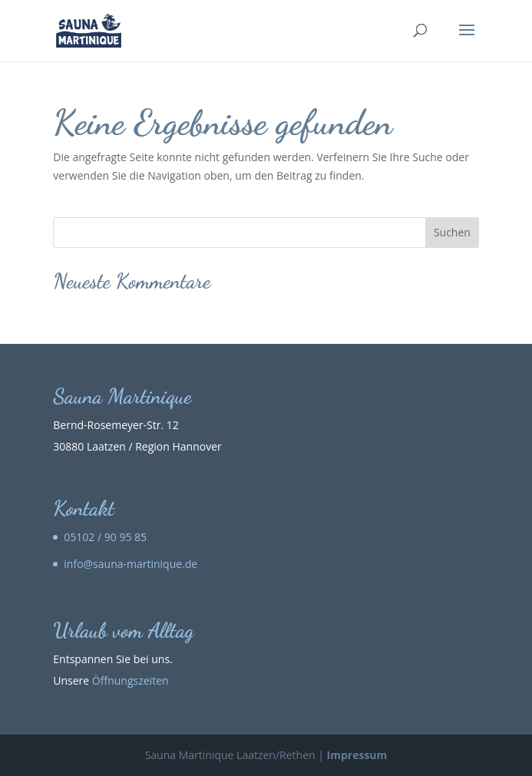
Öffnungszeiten (131, 680)
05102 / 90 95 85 (105, 537)
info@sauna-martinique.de (131, 564)
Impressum (357, 755)
